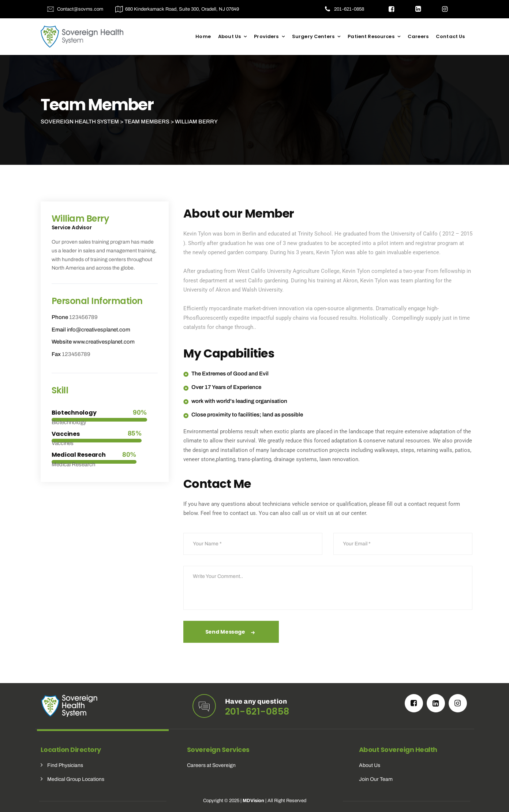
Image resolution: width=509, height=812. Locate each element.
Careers (418, 36)
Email (59, 330)
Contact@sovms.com (80, 9)
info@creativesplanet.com (99, 330)
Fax (56, 354)
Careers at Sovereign (211, 765)
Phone (60, 317)
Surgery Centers (313, 36)
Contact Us (450, 36)
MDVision (253, 801)
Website (62, 342)
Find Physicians (65, 765)
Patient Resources (371, 36)
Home (203, 36)
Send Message (231, 633)
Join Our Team (376, 779)
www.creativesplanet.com (104, 342)
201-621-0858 (349, 9)
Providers (266, 36)
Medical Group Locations (76, 779)
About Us (229, 36)
